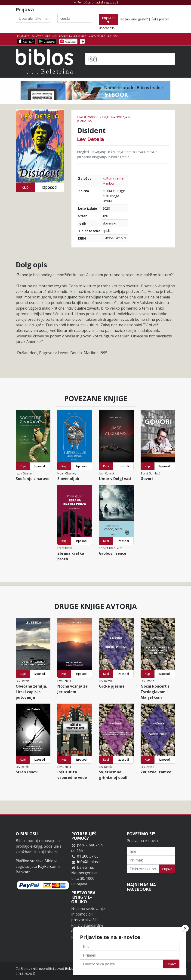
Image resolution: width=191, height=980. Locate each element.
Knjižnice (23, 36)
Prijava (167, 869)
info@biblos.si (89, 862)
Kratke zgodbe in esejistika (96, 117)
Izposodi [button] (50, 187)
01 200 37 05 (88, 856)
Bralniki (51, 36)
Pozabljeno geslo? (134, 19)
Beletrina (72, 969)
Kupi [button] (25, 187)
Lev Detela (91, 139)
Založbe (37, 36)
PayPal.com (48, 866)
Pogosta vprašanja (73, 36)
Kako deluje (97, 36)
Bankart (23, 872)
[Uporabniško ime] (33, 18)
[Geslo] (75, 18)
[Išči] (130, 59)
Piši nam (113, 36)
